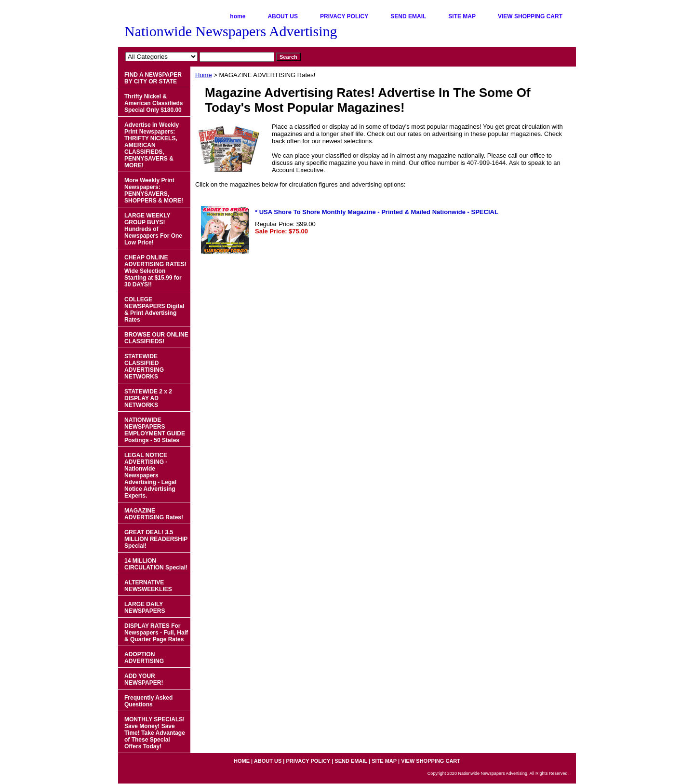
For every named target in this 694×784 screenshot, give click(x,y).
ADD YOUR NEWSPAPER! (144, 679)
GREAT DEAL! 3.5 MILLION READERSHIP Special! (156, 539)
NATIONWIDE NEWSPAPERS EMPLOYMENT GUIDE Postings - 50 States (155, 430)
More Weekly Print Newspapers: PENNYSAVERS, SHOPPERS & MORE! (154, 190)
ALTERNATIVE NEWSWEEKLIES (148, 586)
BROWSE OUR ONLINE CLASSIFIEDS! (156, 338)
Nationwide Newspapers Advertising (231, 31)
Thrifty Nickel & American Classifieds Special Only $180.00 (153, 103)
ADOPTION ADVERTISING (144, 658)
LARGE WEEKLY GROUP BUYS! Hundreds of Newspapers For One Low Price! (153, 229)
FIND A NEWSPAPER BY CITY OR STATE (153, 78)
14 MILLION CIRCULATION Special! (156, 564)
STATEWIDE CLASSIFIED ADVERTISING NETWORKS (144, 366)
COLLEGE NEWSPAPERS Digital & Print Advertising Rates (154, 310)
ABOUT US (283, 16)
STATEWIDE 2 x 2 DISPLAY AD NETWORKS (148, 398)
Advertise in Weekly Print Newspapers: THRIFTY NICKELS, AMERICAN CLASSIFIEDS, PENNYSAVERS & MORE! (152, 145)
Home (204, 75)
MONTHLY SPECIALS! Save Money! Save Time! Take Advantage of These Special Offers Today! (155, 733)
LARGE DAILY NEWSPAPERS (145, 608)
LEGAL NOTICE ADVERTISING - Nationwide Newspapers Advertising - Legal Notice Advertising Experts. (150, 475)
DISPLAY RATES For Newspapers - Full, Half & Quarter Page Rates (156, 633)
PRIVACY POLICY (344, 16)
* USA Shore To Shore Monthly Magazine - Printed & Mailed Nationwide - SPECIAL (377, 212)
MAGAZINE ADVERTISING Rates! (154, 514)
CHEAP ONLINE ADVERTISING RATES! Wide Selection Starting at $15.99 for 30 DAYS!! (155, 271)
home (238, 16)
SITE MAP (462, 16)
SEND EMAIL (408, 16)
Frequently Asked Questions (148, 701)
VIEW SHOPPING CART (530, 16)
